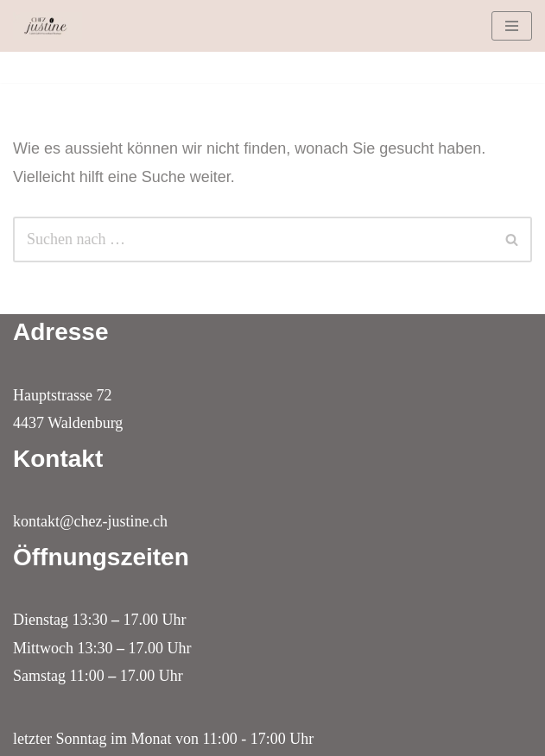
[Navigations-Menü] (512, 26)
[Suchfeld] (253, 239)
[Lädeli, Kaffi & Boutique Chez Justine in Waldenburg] (48, 26)
